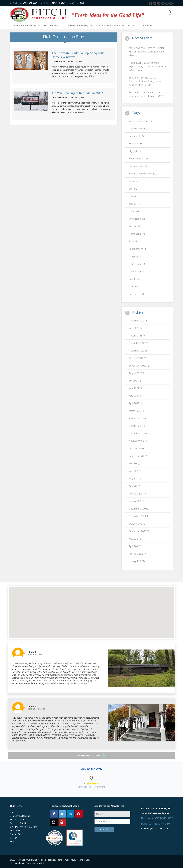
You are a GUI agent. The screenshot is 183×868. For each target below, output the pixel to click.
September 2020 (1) (139, 531)
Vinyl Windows (138, 129)
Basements (136, 294)
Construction (138, 279)
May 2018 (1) (135, 539)
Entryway (135, 256)
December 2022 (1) (138, 343)
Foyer (133, 241)
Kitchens (135, 226)
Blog (135, 25)
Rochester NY (138, 166)
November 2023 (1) (139, 321)
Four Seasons (138, 249)
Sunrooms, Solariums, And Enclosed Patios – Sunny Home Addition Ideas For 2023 (145, 81)
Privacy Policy (70, 860)
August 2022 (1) (137, 373)
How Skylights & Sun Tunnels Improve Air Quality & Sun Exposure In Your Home (147, 66)
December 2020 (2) (139, 509)
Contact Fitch (78, 3)
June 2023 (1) (135, 328)
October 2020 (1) (137, 524)
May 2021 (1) (135, 478)
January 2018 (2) (137, 561)
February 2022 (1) (138, 418)
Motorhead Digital (34, 863)
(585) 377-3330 (30, 3)
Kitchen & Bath (51, 25)
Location (135, 211)
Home (13, 812)
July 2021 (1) (134, 463)
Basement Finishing (78, 25)
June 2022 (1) (135, 388)
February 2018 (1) (137, 554)
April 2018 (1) (135, 546)
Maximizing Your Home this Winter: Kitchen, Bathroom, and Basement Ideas (147, 52)
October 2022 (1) (137, 358)
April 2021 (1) (135, 486)
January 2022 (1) (137, 426)
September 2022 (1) (139, 366)
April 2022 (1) (135, 403)
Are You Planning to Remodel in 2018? (77, 93)
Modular (134, 204)
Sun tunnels (136, 136)
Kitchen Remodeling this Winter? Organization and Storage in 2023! (146, 94)
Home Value (137, 234)
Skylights (135, 151)
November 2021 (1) (138, 441)
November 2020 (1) (139, 516)
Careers (14, 838)
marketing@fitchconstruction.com (157, 828)
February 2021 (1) (137, 494)
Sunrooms (136, 144)
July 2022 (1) (135, 381)
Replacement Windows (142, 174)
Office (133, 189)
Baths (133, 286)
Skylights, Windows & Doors (111, 25)
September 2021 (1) (138, 456)
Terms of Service (85, 860)
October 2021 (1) (137, 448)
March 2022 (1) (136, 411)
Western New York (140, 121)
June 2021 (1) (135, 471)
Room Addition (138, 159)
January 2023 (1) (137, 336)
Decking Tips (137, 271)
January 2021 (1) (136, 501)
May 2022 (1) (135, 396)
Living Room (137, 219)
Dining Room (137, 264)
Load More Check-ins (90, 755)
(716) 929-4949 (58, 3)
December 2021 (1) (138, 433)
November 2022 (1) (139, 351)
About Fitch (149, 25)
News (133, 196)
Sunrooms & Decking (25, 25)
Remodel (136, 181)
